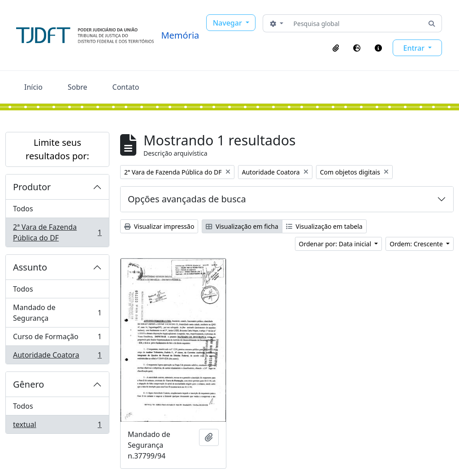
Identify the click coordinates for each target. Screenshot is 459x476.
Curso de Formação (57, 338)
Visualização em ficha (242, 226)
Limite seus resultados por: (57, 149)
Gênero (28, 384)
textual (57, 426)
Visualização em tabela (324, 226)
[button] (336, 48)
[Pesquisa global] (356, 23)
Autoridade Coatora (57, 357)
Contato (126, 87)
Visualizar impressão (159, 226)
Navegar (228, 23)
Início (33, 87)
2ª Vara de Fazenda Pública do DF (57, 232)
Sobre (78, 87)
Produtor (32, 187)
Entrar (415, 48)
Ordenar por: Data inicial (336, 244)
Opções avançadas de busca (187, 199)
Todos (23, 209)
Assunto (30, 267)
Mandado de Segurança (57, 313)
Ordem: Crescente (417, 244)
